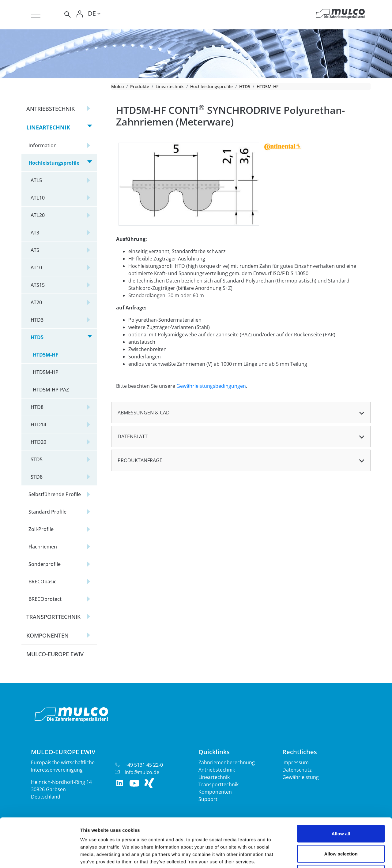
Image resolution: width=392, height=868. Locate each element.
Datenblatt (133, 436)
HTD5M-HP (46, 372)
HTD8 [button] (37, 407)
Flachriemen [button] (43, 547)
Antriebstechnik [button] (51, 109)
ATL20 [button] (38, 215)
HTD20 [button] (38, 442)
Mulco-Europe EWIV (55, 654)
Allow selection (341, 808)
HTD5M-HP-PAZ (51, 390)
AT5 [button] (35, 250)
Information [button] (43, 145)
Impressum (296, 762)
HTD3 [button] (37, 320)
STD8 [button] (37, 477)
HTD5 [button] (37, 337)
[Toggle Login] (80, 15)
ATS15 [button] (38, 285)
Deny (341, 828)
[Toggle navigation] (36, 14)
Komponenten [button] (47, 635)
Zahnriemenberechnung (227, 762)
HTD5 (245, 86)
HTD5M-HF (45, 355)
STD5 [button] (37, 459)
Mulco (117, 86)
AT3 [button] (35, 233)
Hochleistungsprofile (211, 86)
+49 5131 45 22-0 (144, 765)
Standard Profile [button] (47, 512)
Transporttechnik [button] (53, 617)
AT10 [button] (36, 268)
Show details (321, 856)
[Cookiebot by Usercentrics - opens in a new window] (40, 856)
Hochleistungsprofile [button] (54, 163)
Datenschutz (297, 770)
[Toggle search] (67, 15)
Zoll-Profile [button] (41, 529)
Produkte (140, 86)
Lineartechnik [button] (48, 127)
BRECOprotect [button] (45, 599)
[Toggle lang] (94, 14)
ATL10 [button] (38, 198)
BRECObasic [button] (42, 582)
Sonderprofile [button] (45, 564)
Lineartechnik (170, 86)
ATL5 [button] (36, 180)
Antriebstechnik (217, 770)
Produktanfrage (140, 460)
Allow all (341, 788)
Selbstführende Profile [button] (55, 494)
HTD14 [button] (38, 425)
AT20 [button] (36, 302)
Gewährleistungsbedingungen (211, 386)
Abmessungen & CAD (144, 413)
